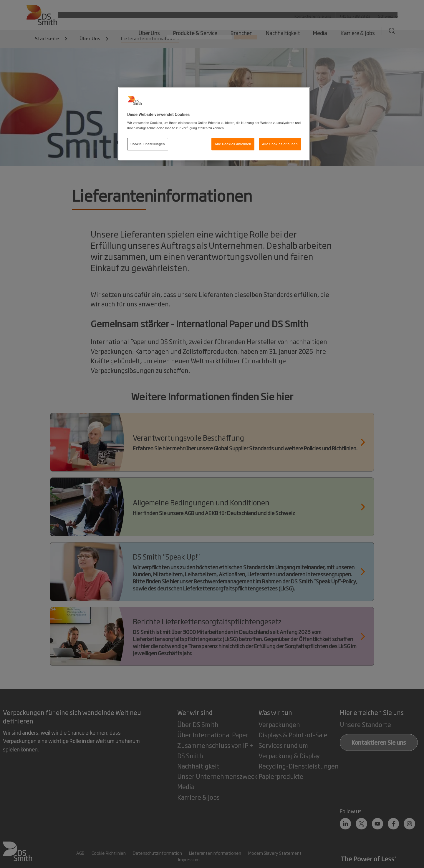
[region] (214, 124)
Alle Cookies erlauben (280, 144)
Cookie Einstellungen (148, 144)
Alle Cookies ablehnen (233, 144)
